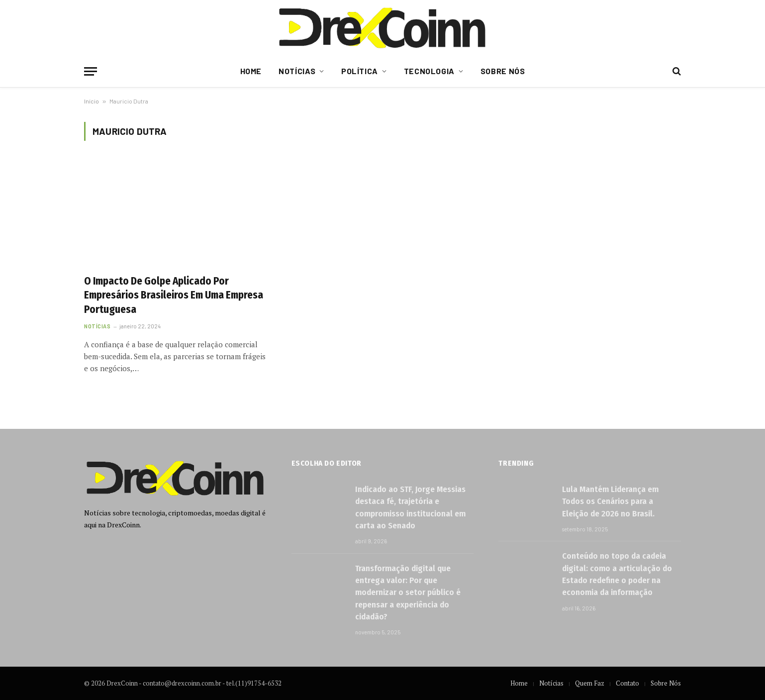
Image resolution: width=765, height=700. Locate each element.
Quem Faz (590, 683)
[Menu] (91, 71)
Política (360, 71)
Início (92, 101)
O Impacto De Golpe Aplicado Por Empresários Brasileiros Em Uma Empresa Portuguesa (174, 295)
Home (251, 71)
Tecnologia (429, 71)
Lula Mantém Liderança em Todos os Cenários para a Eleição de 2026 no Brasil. (610, 501)
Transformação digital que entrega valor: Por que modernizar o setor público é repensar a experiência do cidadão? (408, 593)
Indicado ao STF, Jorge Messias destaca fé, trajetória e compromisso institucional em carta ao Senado (410, 507)
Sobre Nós (503, 71)
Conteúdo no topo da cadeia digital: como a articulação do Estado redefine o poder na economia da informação (617, 574)
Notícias (297, 71)
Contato (627, 683)
